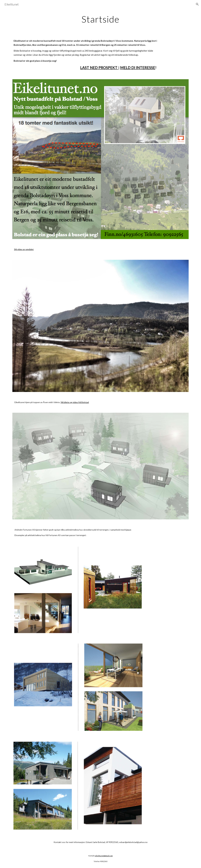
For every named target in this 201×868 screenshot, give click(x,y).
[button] (197, 4)
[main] (100, 19)
